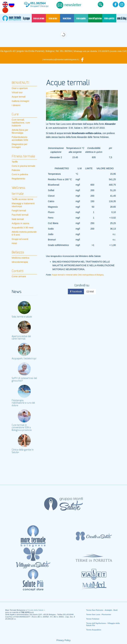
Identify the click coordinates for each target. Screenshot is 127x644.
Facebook (76, 292)
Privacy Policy (63, 640)
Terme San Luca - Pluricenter (99, 614)
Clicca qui (44, 6)
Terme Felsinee (93, 619)
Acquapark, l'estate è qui (24, 359)
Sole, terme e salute (22, 317)
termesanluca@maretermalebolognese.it (61, 60)
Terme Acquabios (94, 630)
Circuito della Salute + (36, 610)
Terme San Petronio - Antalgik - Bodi (102, 610)
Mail (90, 292)
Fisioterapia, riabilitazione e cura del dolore (23, 403)
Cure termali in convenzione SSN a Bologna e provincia (22, 428)
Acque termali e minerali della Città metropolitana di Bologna (78, 275)
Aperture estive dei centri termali (21, 338)
